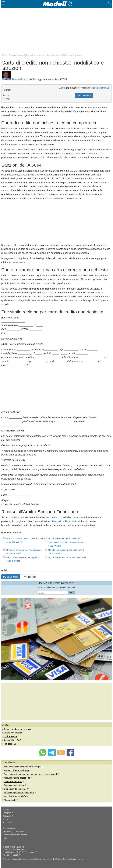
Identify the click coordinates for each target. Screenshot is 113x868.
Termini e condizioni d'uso (14, 832)
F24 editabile (10, 800)
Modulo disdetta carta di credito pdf (64, 538)
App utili (6, 810)
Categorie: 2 (8, 816)
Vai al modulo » (84, 96)
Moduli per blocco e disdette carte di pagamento (27, 55)
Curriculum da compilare (15, 789)
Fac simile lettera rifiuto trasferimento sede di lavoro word (30, 774)
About (5, 819)
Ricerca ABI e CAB (12, 740)
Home (4, 55)
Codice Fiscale (10, 736)
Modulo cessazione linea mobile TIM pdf (23, 767)
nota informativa (102, 88)
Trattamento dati (10, 828)
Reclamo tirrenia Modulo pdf (17, 770)
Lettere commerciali (13, 733)
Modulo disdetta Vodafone (16, 796)
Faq (4, 841)
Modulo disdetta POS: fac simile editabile (67, 557)
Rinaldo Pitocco (20, 79)
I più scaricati (10, 744)
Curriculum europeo (13, 782)
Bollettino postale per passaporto (19, 793)
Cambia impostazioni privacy (15, 835)
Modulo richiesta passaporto (17, 778)
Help (5, 838)
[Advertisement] (57, 30)
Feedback (30, 577)
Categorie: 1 (8, 813)
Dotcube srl (19, 847)
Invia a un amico (11, 577)
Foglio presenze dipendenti (17, 785)
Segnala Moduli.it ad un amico (17, 729)
